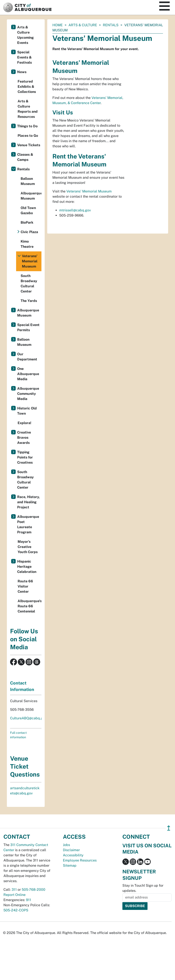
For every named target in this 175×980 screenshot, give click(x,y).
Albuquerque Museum (31, 196)
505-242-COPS (16, 910)
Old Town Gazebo (28, 210)
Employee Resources (80, 860)
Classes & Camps (25, 157)
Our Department (27, 357)
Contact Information (22, 686)
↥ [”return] (169, 828)
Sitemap (70, 865)
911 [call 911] (29, 900)
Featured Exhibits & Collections (27, 87)
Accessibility (73, 855)
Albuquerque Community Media (28, 394)
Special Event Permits (28, 327)
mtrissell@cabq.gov (75, 210)
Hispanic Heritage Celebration (27, 567)
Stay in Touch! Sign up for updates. (143, 888)
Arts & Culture (83, 25)
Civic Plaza (29, 232)
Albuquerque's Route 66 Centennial (30, 606)
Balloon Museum (28, 181)
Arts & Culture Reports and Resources (28, 109)
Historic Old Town (27, 411)
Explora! (24, 423)
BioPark (27, 222)
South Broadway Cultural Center (29, 284)
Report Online (14, 895)
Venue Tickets (29, 145)
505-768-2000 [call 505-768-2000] (33, 890)
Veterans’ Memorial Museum (89, 191)
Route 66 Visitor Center (25, 586)
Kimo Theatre (27, 244)
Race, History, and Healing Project (28, 502)
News (22, 72)
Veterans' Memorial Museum (30, 261)
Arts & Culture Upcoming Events (25, 35)
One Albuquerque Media (28, 374)
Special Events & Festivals (24, 57)
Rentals (111, 25)
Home (58, 25)
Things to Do (27, 126)
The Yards (29, 301)
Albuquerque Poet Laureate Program (28, 524)
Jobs (66, 845)
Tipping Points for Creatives (25, 457)
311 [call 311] (14, 890)
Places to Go (28, 136)
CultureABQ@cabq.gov (28, 718)
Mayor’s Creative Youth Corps (28, 547)
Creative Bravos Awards (24, 438)
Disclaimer (71, 850)
